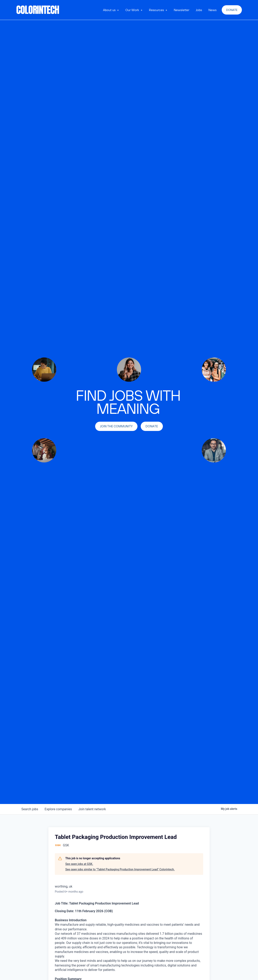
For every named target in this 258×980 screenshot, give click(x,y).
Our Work (132, 10)
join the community (116, 426)
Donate (232, 10)
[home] (38, 10)
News (212, 10)
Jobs (199, 10)
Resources (156, 10)
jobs (30, 809)
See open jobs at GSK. (79, 864)
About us (109, 10)
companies (58, 809)
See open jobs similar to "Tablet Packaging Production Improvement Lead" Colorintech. (120, 869)
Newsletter (182, 10)
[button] (111, 10)
